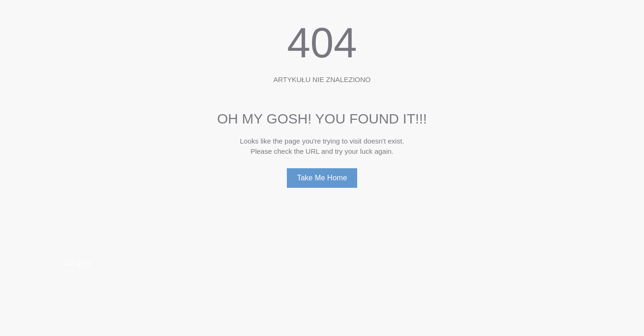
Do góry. (78, 263)
